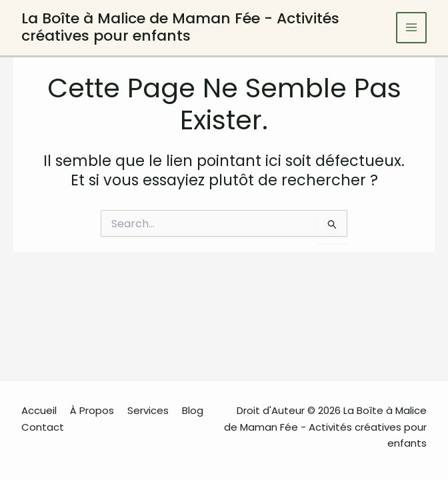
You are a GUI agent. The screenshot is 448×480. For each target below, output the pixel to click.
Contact (43, 427)
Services (148, 410)
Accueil (39, 410)
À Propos (92, 410)
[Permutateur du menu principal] (412, 28)
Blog (193, 410)
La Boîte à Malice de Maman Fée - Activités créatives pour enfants (180, 27)
